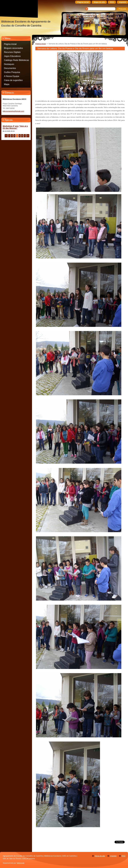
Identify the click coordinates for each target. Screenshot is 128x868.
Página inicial (10, 44)
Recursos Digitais (12, 52)
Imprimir (113, 856)
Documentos (10, 68)
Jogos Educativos (12, 56)
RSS (124, 856)
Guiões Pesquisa (12, 72)
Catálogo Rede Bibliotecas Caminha (17, 61)
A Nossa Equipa (12, 76)
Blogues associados (13, 48)
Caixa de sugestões (13, 80)
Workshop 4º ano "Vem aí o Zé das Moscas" (15, 127)
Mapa (7, 84)
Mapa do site (100, 856)
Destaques (9, 64)
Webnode (21, 863)
